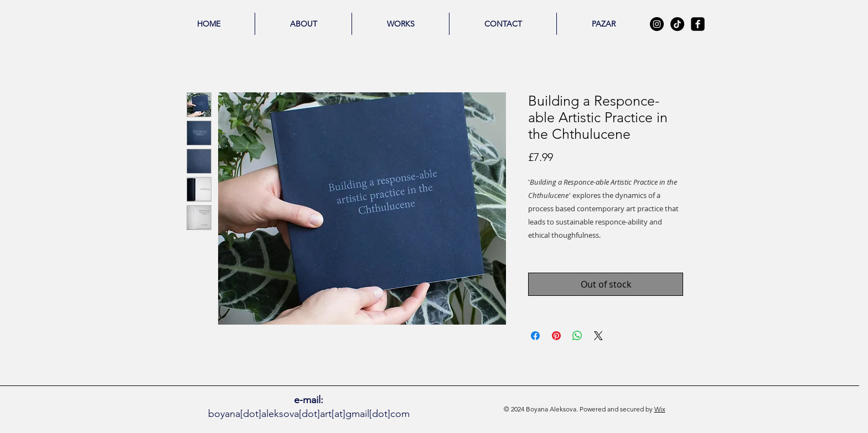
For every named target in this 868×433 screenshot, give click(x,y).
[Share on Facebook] (535, 336)
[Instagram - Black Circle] (657, 24)
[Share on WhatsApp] (577, 336)
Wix (660, 409)
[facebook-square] (698, 24)
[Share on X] (598, 336)
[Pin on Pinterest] (556, 336)
